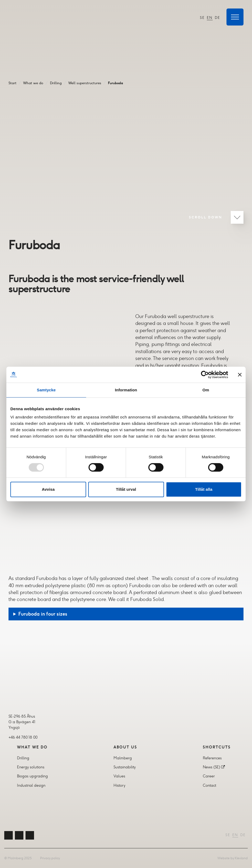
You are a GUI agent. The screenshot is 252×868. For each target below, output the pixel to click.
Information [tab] (126, 390)
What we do (33, 83)
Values (119, 776)
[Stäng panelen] (240, 375)
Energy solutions (31, 767)
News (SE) (211, 767)
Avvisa (48, 489)
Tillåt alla (204, 489)
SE (202, 18)
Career (209, 776)
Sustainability (125, 767)
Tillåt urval (126, 489)
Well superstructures (85, 83)
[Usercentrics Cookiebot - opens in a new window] (205, 375)
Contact (209, 785)
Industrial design (31, 785)
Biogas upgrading (32, 776)
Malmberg (123, 758)
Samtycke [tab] (46, 390)
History (119, 785)
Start (12, 83)
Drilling (56, 83)
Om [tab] (206, 390)
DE (217, 18)
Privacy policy (50, 858)
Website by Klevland (233, 858)
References (212, 758)
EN (210, 18)
